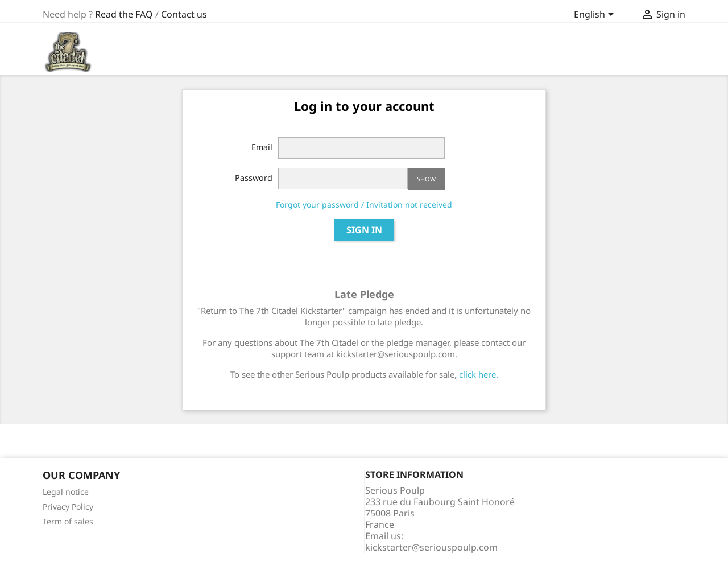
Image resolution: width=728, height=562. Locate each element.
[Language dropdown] (596, 15)
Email (262, 147)
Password (254, 178)
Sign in (364, 230)
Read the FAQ (124, 14)
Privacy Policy (68, 507)
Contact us (184, 14)
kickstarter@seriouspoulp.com (431, 547)
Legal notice (66, 492)
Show (426, 179)
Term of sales (68, 521)
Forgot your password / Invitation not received (364, 204)
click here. (479, 374)
